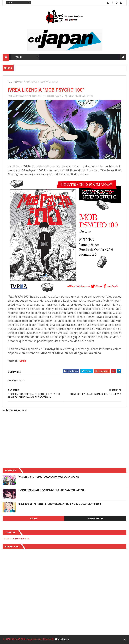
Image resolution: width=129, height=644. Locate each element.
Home (11, 82)
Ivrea (23, 361)
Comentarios (96, 519)
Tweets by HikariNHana (16, 539)
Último (34, 519)
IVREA (71, 96)
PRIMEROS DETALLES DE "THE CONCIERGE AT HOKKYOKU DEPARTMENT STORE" (60, 504)
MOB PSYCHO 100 (84, 96)
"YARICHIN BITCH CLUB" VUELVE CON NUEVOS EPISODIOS (49, 477)
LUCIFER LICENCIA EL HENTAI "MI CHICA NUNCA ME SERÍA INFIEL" (51, 490)
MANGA (20, 96)
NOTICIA (19, 82)
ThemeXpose (62, 639)
